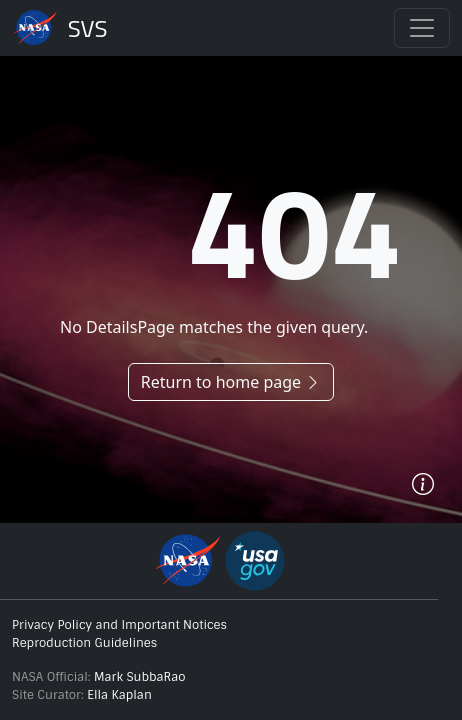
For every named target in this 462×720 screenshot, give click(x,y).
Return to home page (231, 382)
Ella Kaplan (119, 695)
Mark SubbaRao (140, 677)
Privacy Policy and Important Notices (119, 625)
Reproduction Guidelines (84, 643)
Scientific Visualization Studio (88, 28)
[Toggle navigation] (422, 28)
